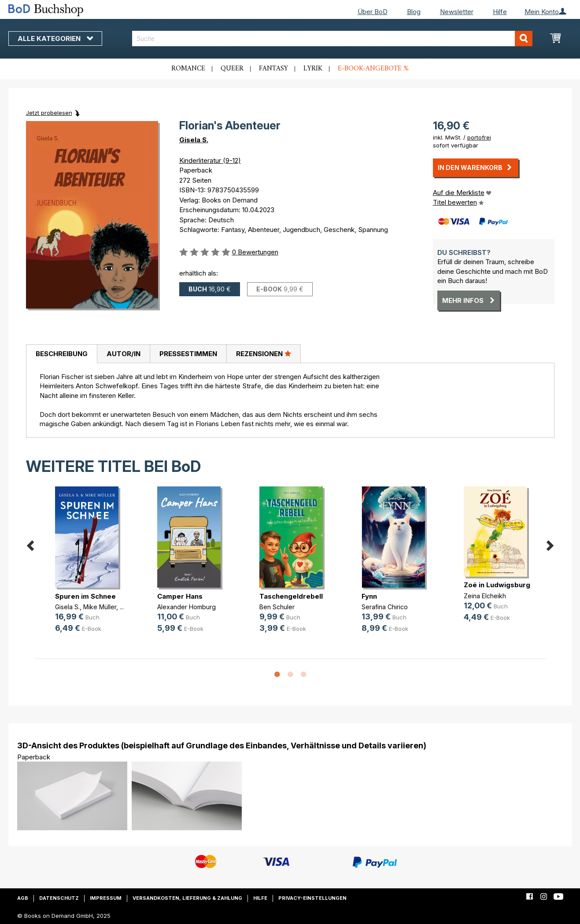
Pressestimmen (188, 354)
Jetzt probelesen (49, 113)
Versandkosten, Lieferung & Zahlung (187, 898)
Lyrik (313, 69)
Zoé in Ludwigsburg (497, 585)
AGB (23, 898)
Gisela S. (194, 140)
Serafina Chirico (385, 607)
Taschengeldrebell (291, 596)
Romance (188, 69)
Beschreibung (62, 354)
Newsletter (457, 12)
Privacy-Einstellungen (312, 898)
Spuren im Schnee (85, 596)
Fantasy (273, 69)
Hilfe (500, 12)
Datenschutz (59, 898)
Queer (232, 69)
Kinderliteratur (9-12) (210, 160)
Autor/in (124, 354)
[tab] (61, 354)
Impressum (106, 898)
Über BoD (373, 12)
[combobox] (332, 39)
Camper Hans (180, 596)
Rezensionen (264, 353)
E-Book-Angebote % (373, 69)
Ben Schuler (277, 607)
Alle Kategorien (55, 39)
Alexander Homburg (187, 607)
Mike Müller (100, 607)
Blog (414, 12)
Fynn (369, 596)
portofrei (479, 137)
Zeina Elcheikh (485, 596)
